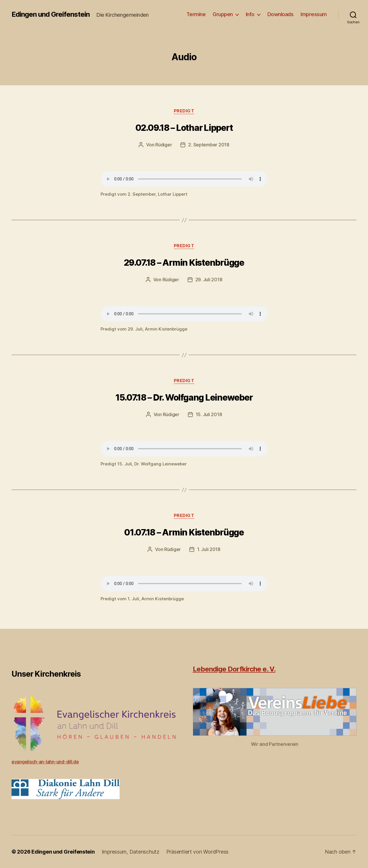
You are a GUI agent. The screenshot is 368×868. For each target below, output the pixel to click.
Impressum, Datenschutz (131, 852)
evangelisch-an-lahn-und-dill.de (45, 762)
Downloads (281, 14)
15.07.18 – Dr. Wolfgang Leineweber (184, 397)
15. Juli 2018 (209, 414)
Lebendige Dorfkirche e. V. (234, 669)
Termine (196, 14)
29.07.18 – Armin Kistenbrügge (184, 263)
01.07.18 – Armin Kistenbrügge (184, 532)
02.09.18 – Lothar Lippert (184, 128)
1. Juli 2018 (209, 549)
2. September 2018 (209, 145)
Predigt (184, 111)
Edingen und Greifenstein (51, 14)
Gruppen (223, 14)
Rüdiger (164, 145)
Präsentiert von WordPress (197, 852)
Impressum (314, 14)
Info (250, 14)
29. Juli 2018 (209, 280)
